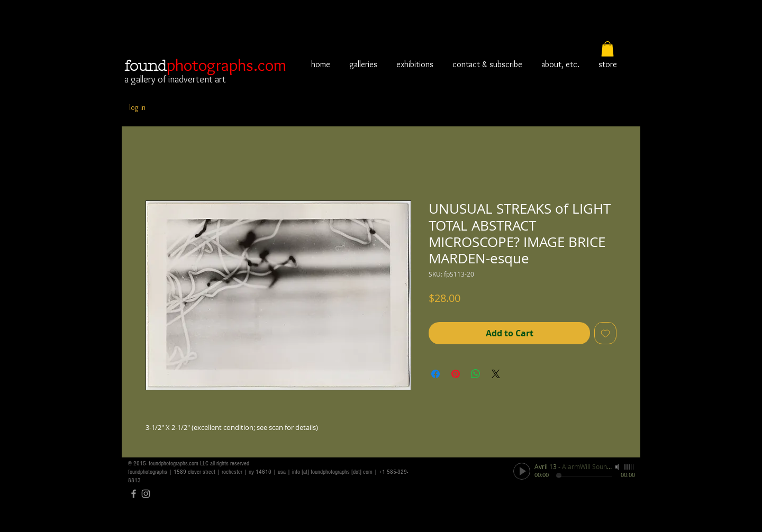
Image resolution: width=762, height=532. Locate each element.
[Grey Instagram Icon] (146, 494)
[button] (607, 49)
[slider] (630, 467)
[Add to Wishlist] (605, 333)
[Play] (522, 471)
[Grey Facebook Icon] (134, 494)
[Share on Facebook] (436, 374)
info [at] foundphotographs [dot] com (332, 472)
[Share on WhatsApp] (476, 374)
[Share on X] (496, 374)
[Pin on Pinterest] (456, 374)
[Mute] (618, 467)
